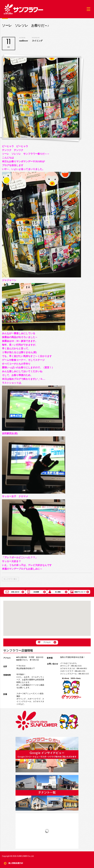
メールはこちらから (68, 663)
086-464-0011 (74, 668)
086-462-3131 (71, 666)
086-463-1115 (75, 674)
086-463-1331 (73, 671)
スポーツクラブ (34, 699)
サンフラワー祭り (10, 579)
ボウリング (21, 699)
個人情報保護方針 (16, 863)
